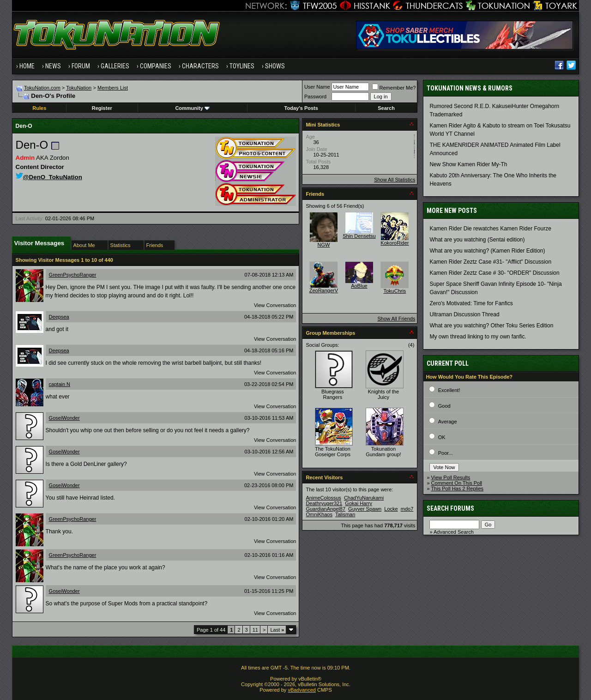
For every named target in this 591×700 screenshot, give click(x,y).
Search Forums (450, 508)
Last (277, 630)
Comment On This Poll (457, 483)
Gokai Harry (359, 503)
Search (386, 108)
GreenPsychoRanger (73, 275)
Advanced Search (454, 532)
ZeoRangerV (324, 290)
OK (442, 437)
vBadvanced (302, 690)
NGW (323, 245)
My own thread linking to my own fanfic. (478, 337)
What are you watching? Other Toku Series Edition (491, 326)
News (53, 66)
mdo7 (407, 509)
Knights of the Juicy (383, 394)
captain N (60, 384)
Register (102, 108)
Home (27, 66)
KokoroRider (395, 243)
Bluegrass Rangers (333, 394)
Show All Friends (396, 319)
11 (255, 630)
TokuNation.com (42, 88)
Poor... (446, 453)
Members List (113, 88)
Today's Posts (301, 108)
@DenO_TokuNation (49, 177)
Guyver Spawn (365, 509)
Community (192, 108)
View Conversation (275, 305)
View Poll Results (451, 477)
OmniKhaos (319, 514)
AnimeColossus (323, 498)
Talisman (345, 514)
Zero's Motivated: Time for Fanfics (471, 303)
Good (444, 406)
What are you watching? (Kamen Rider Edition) (487, 251)
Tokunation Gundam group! (383, 452)
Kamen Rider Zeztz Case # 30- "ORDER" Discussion (494, 273)
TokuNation (79, 88)
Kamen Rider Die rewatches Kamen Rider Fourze (490, 229)
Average (448, 422)
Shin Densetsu (359, 236)
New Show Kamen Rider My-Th (468, 164)
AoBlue (359, 286)
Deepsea (59, 317)
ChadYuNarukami (364, 498)
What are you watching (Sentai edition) (477, 240)
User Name (317, 87)
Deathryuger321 (324, 503)
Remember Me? (394, 88)
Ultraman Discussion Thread (464, 314)
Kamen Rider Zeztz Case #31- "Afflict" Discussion (490, 262)
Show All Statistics (395, 180)
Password (315, 97)
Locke (391, 509)
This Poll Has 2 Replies (457, 489)
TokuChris (395, 291)
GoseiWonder (64, 418)
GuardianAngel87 (326, 509)
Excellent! (449, 390)
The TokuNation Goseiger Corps (333, 452)
